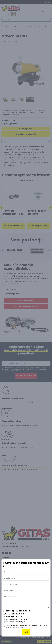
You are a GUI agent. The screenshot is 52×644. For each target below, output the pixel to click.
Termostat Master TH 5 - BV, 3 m (16, 619)
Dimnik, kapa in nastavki (13, 617)
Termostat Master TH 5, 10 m (15, 614)
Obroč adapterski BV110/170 (14, 622)
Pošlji (26, 632)
